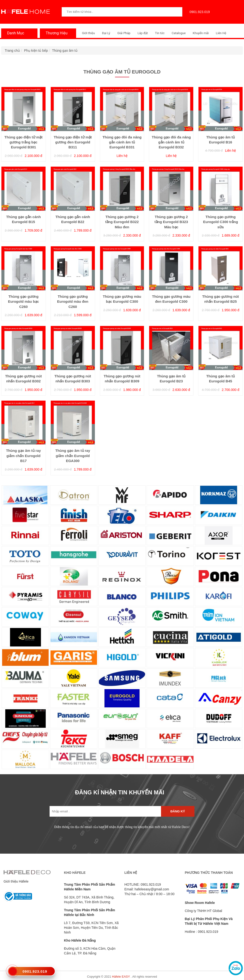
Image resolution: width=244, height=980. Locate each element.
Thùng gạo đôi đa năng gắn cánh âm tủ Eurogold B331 (122, 142)
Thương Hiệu (55, 33)
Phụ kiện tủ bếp (36, 50)
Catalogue (179, 33)
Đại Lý (106, 33)
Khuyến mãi (201, 33)
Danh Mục (14, 33)
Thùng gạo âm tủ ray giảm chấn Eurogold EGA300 (73, 456)
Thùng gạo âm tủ (65, 50)
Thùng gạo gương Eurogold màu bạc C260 (24, 302)
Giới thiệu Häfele (16, 881)
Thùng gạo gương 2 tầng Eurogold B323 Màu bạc (171, 222)
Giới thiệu (88, 33)
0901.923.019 (198, 12)
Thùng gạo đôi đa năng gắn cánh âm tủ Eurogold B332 (171, 142)
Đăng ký (178, 811)
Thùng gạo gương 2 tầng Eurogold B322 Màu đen (122, 222)
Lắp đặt (143, 33)
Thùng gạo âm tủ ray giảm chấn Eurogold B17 (23, 456)
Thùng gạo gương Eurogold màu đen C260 (73, 302)
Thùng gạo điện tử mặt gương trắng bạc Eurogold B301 (24, 142)
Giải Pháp (124, 33)
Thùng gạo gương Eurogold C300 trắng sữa (220, 222)
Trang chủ (12, 50)
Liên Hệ (221, 33)
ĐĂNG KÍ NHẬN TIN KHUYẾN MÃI (120, 792)
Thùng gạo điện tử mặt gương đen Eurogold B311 (73, 142)
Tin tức (160, 33)
